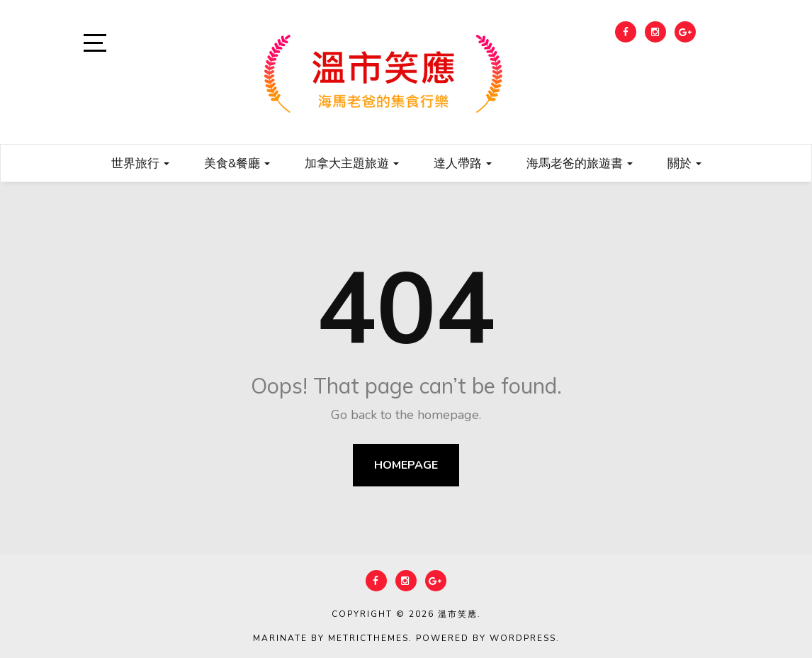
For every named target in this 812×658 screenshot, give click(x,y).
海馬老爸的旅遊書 (580, 163)
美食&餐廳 (237, 163)
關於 (684, 163)
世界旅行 (140, 163)
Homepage (406, 465)
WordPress (523, 638)
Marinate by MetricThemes (331, 638)
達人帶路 (463, 163)
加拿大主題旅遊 (352, 163)
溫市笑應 (458, 614)
